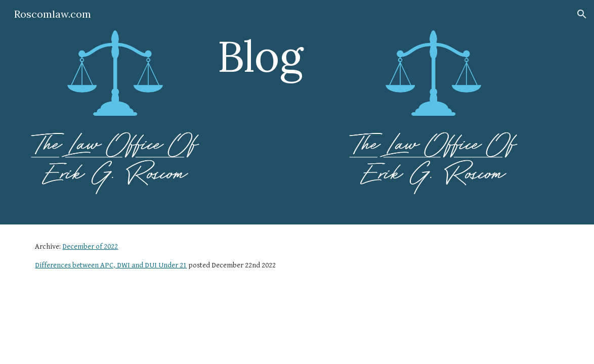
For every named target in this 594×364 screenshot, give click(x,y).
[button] (582, 14)
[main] (274, 56)
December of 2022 (90, 246)
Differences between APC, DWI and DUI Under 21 (111, 265)
